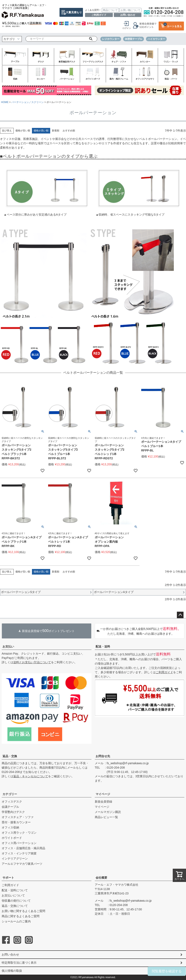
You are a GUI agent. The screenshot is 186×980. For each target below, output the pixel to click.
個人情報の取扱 (12, 971)
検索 (91, 39)
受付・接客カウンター (16, 822)
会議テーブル (10, 807)
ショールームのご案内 (16, 921)
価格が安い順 (23, 131)
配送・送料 (103, 646)
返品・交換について (15, 906)
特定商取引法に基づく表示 (19, 963)
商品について (110, 10)
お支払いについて (13, 895)
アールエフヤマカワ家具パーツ (22, 864)
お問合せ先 (103, 756)
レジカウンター (111, 39)
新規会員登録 (103, 802)
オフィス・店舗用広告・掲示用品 (23, 848)
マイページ (103, 794)
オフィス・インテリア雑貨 (19, 853)
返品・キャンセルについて (31, 776)
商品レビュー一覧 (106, 817)
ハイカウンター (156, 39)
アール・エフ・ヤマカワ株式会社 (117, 885)
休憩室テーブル (134, 39)
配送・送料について (15, 890)
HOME (5, 102)
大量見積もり (74, 12)
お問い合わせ (128, 15)
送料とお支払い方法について (32, 662)
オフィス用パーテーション (19, 843)
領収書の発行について (16, 901)
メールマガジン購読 (108, 812)
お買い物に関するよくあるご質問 (23, 911)
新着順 (56, 131)
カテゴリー (10, 794)
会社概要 (101, 878)
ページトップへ (180, 615)
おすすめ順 (69, 131)
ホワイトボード (12, 838)
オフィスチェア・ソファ (18, 817)
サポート (8, 878)
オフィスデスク (12, 802)
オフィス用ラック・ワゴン (19, 833)
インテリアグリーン (15, 859)
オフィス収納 (10, 827)
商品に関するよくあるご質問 (21, 916)
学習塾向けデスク (13, 812)
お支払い (8, 646)
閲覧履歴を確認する (167, 971)
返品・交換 (10, 756)
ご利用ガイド (99, 15)
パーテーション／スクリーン (28, 102)
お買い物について (130, 10)
